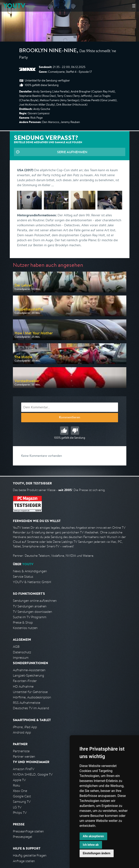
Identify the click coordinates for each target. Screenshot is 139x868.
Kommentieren (70, 418)
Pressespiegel (23, 837)
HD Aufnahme (23, 686)
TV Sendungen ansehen (30, 606)
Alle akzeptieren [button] (93, 836)
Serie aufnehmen (72, 152)
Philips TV (20, 813)
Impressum (21, 658)
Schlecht (75, 431)
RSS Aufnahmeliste (26, 703)
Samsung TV (22, 802)
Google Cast (22, 796)
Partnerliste (21, 751)
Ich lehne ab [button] (91, 845)
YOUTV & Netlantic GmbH (32, 582)
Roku (16, 785)
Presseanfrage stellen (28, 831)
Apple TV (19, 780)
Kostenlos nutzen (25, 628)
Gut (64, 431)
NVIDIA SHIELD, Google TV (33, 774)
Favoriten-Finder (25, 681)
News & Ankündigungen (30, 571)
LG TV (17, 807)
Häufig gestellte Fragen (30, 855)
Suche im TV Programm (30, 617)
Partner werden (24, 757)
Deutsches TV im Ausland (31, 708)
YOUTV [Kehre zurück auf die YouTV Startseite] (14, 6)
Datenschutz (22, 652)
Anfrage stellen (24, 861)
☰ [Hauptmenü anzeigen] (134, 6)
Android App (22, 732)
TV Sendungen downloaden (33, 612)
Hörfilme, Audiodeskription (32, 697)
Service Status (23, 577)
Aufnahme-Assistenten (29, 670)
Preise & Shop (23, 622)
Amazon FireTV (24, 769)
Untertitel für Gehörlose (30, 692)
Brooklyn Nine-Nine (48, 51)
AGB (16, 647)
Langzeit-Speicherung (28, 675)
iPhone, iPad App (25, 727)
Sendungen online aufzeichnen (35, 601)
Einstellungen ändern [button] (97, 853)
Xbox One (20, 791)
